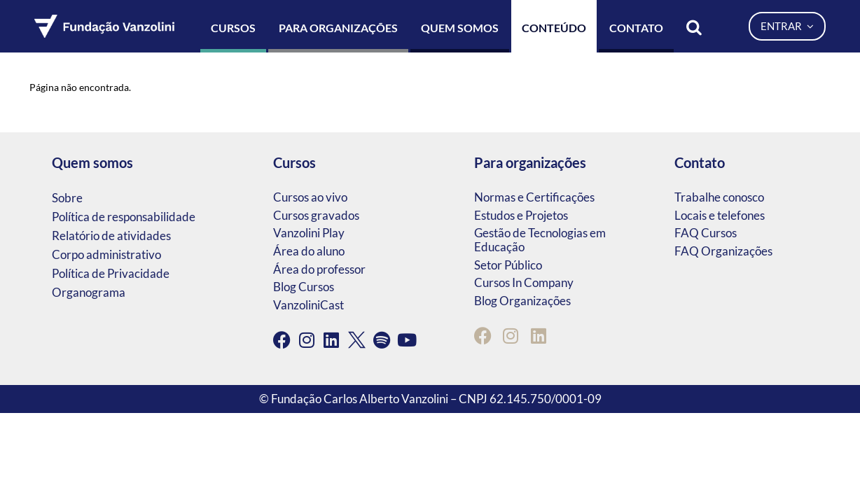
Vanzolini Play (309, 233)
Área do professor (319, 269)
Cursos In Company (524, 282)
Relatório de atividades (111, 236)
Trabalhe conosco (719, 197)
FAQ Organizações (723, 251)
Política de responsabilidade (124, 217)
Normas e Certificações (534, 197)
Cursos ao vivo (310, 197)
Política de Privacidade (111, 273)
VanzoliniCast (308, 305)
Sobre (67, 198)
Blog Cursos (304, 287)
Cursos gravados (316, 215)
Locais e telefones (720, 215)
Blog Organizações (522, 301)
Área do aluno (309, 251)
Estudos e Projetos (521, 215)
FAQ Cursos (706, 233)
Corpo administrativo (106, 254)
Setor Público (508, 265)
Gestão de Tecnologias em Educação (540, 240)
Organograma (89, 292)
